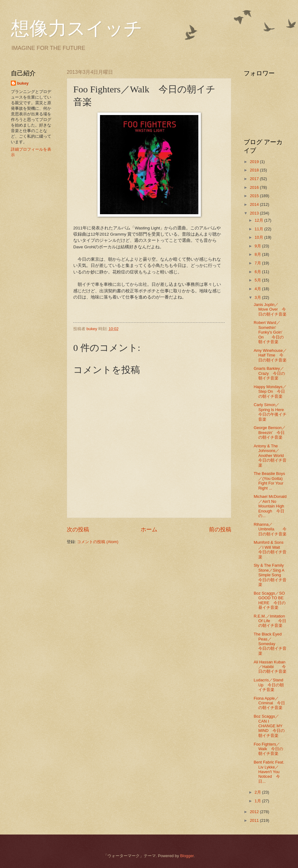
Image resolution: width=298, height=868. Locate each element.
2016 (255, 187)
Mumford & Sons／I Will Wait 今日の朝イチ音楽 (270, 549)
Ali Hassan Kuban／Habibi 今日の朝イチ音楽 (270, 667)
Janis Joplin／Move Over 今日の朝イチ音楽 (270, 309)
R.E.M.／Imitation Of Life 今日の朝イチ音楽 (270, 621)
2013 (255, 213)
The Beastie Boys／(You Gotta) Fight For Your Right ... (269, 481)
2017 (255, 179)
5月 (258, 280)
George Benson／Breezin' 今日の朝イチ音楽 (270, 432)
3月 (258, 297)
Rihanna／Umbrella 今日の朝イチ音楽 (270, 529)
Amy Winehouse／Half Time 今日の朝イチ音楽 (270, 355)
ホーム (149, 529)
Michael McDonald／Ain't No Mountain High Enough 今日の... (270, 506)
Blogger (187, 856)
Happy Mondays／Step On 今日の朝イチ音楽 (270, 392)
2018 (255, 170)
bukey (23, 83)
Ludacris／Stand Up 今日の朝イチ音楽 (269, 685)
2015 (255, 196)
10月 (259, 237)
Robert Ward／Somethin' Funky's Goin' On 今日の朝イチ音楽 (269, 332)
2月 (258, 792)
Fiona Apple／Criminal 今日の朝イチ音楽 (269, 703)
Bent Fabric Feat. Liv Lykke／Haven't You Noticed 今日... (269, 772)
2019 (255, 162)
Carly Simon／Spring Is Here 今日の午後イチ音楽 (271, 412)
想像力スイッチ (77, 29)
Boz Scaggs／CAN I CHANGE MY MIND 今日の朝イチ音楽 (269, 726)
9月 (258, 246)
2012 (255, 812)
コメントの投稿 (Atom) (98, 542)
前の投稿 (220, 529)
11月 (259, 229)
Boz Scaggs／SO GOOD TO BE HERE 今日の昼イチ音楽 (270, 600)
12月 (259, 220)
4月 (258, 289)
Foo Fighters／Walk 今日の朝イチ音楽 (268, 749)
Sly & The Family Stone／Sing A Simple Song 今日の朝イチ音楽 (270, 575)
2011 (255, 820)
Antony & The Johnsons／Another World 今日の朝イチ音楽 (271, 456)
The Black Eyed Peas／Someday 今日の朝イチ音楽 (270, 644)
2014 (255, 204)
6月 (258, 272)
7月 (258, 263)
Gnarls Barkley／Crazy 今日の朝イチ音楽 (269, 373)
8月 (258, 254)
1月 (258, 801)
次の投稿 (78, 529)
